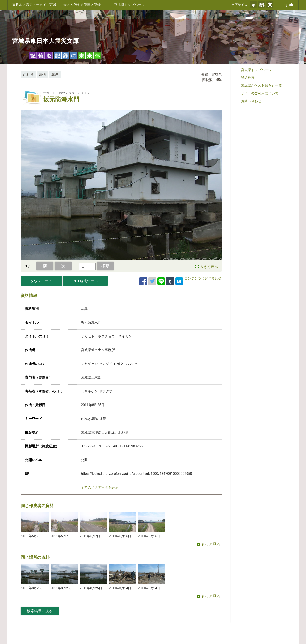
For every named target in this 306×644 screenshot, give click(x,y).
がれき (28, 75)
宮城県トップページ (129, 5)
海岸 (55, 75)
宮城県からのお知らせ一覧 (261, 85)
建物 (42, 75)
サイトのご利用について (260, 93)
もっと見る (209, 544)
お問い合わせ (251, 101)
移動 (105, 266)
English (287, 5)
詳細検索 (248, 78)
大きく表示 (209, 267)
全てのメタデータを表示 (100, 487)
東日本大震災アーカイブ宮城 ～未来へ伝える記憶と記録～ (58, 5)
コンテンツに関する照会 (203, 278)
